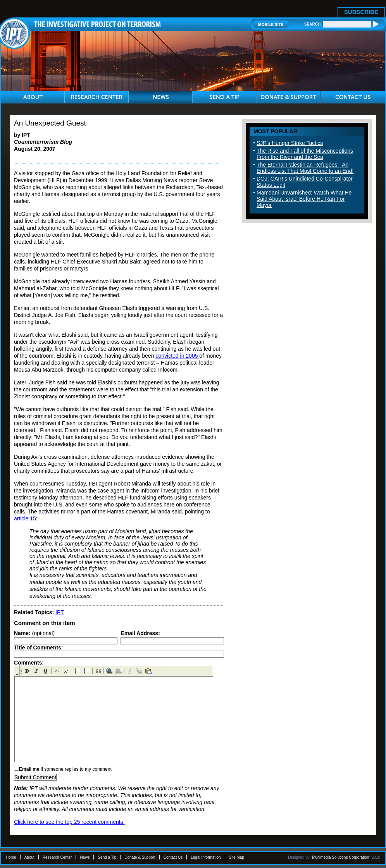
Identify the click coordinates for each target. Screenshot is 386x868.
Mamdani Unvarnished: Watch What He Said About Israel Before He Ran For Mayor (304, 199)
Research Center (57, 857)
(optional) (34, 633)
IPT (60, 612)
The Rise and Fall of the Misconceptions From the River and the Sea (305, 154)
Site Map (237, 857)
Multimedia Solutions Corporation (340, 857)
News (85, 857)
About (29, 857)
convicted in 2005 (178, 356)
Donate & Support (140, 857)
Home (11, 857)
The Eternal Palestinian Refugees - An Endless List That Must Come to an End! (305, 168)
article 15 (25, 518)
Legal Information (206, 857)
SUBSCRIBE (361, 12)
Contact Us (173, 857)
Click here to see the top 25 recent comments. (69, 822)
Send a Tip (107, 857)
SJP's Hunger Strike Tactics (290, 143)
